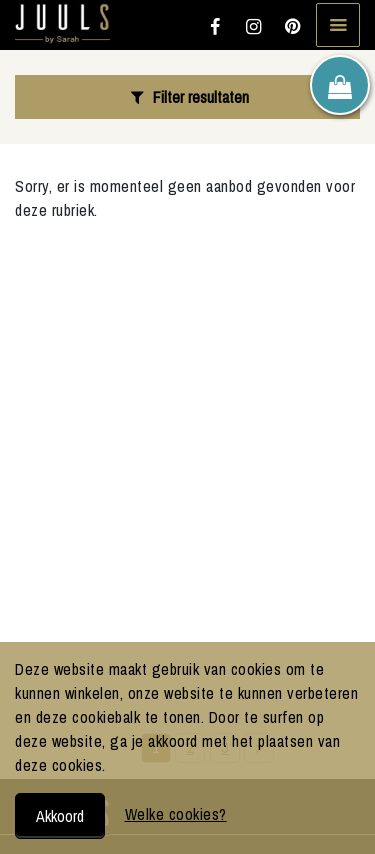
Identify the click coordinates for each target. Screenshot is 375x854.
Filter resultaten (187, 97)
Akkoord (60, 816)
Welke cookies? (176, 814)
